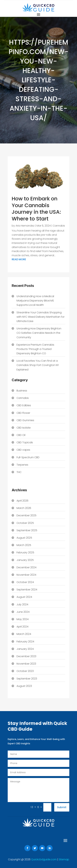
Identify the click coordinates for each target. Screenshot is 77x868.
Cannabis (59, 226)
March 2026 (24, 508)
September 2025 (27, 530)
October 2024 (25, 582)
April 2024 (22, 627)
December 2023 (26, 656)
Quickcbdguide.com (44, 859)
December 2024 (26, 567)
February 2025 (25, 552)
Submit (62, 807)
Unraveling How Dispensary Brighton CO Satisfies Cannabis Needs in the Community (39, 333)
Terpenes (22, 465)
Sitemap (64, 859)
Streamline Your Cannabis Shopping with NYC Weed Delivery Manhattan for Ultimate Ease (41, 317)
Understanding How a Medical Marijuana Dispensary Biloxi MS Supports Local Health (35, 301)
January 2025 (25, 560)
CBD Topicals (25, 442)
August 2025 (24, 538)
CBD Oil (21, 435)
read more (19, 259)
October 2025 (25, 523)
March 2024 (24, 634)
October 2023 (25, 671)
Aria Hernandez (25, 226)
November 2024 (26, 575)
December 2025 (26, 515)
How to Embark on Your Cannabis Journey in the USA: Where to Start (36, 209)
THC (19, 472)
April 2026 (22, 501)
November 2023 (26, 664)
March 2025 (24, 545)
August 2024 (24, 597)
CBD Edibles (24, 405)
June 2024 (23, 612)
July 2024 (22, 604)
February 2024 (25, 642)
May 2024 (23, 619)
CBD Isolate (24, 428)
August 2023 (24, 686)
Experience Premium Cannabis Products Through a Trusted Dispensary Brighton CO (35, 349)
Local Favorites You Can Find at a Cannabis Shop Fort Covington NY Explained (38, 365)
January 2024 (25, 649)
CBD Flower (23, 413)
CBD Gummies (25, 420)
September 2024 (27, 590)
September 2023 (27, 679)
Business (22, 391)
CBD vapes (23, 450)
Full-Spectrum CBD (28, 457)
